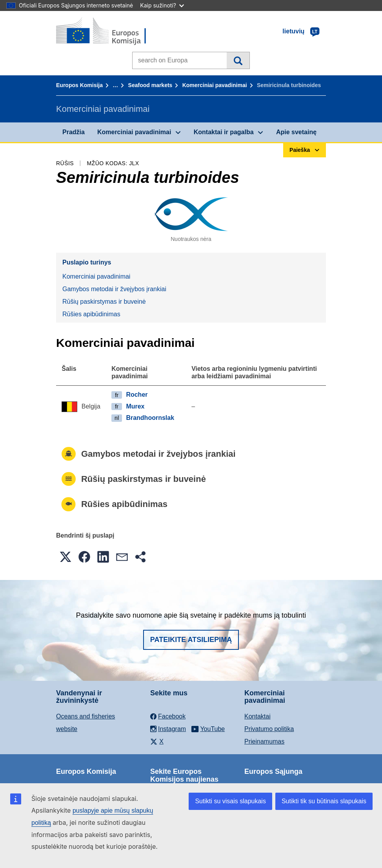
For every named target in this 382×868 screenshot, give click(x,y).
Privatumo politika (269, 729)
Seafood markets (150, 85)
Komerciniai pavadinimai (215, 85)
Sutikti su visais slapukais (230, 801)
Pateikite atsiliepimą (191, 640)
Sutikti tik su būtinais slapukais (324, 801)
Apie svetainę (296, 132)
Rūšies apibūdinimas (91, 314)
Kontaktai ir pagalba (224, 132)
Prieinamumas (264, 741)
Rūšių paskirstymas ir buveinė (104, 302)
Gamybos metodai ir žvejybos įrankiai (114, 289)
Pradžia (74, 132)
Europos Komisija (79, 85)
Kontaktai (257, 716)
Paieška (238, 60)
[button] (65, 557)
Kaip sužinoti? (162, 5)
